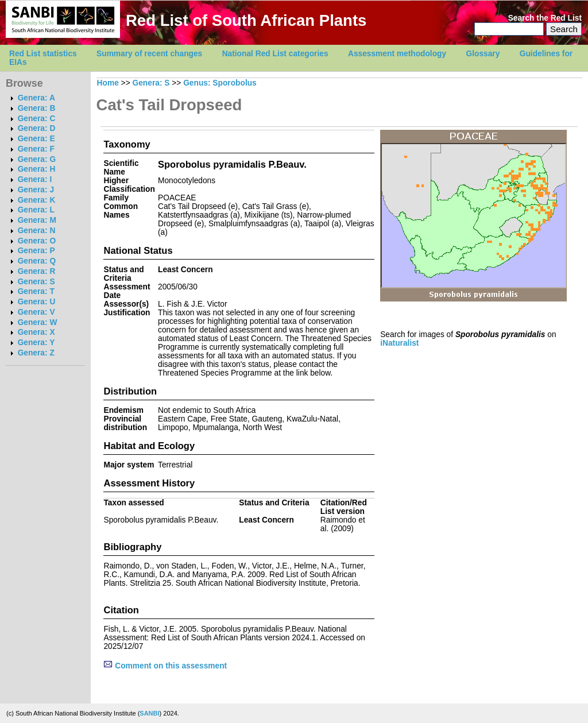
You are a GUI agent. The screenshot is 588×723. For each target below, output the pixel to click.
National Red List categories (275, 54)
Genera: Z (36, 353)
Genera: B (37, 108)
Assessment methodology (397, 54)
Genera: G (37, 159)
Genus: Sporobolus (220, 83)
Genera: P (36, 251)
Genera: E (36, 139)
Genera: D (37, 128)
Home (108, 83)
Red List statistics (43, 54)
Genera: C (37, 119)
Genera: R (37, 271)
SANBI (149, 713)
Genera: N (37, 231)
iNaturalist (399, 343)
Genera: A (36, 98)
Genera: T (36, 291)
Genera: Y (36, 343)
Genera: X (36, 332)
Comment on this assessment (165, 666)
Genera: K (37, 200)
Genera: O (37, 241)
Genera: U (37, 302)
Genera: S (36, 282)
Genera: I (35, 179)
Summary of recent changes (149, 54)
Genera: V (36, 312)
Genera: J (36, 190)
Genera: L (36, 210)
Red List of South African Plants (246, 20)
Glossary (483, 54)
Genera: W (38, 322)
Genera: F (36, 149)
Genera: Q (37, 261)
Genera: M (37, 220)
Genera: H (37, 169)
